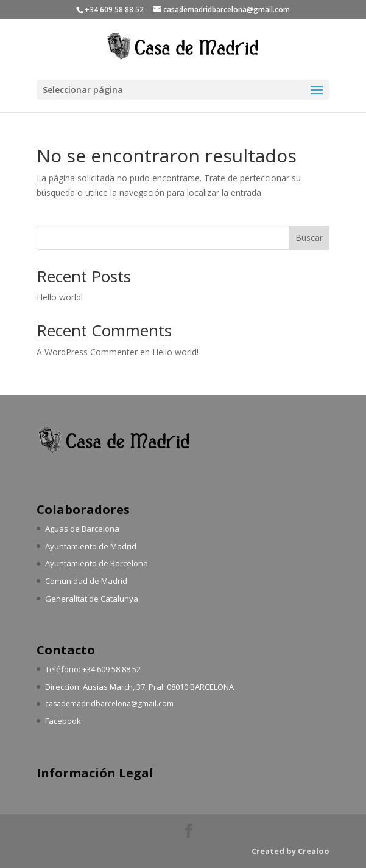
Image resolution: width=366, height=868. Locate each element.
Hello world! (60, 297)
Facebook (63, 721)
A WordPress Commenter (87, 352)
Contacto (66, 650)
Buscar (309, 238)
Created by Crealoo (290, 851)
